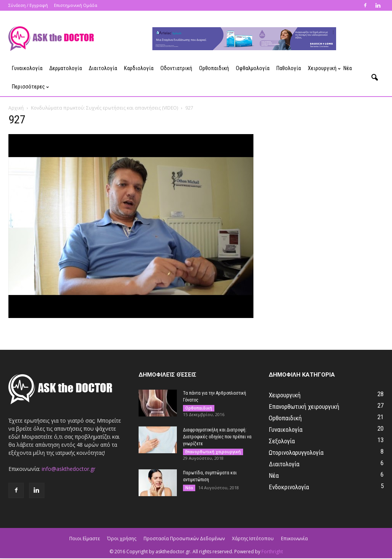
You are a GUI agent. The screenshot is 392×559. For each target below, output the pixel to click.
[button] (374, 78)
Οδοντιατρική (176, 68)
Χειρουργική (324, 68)
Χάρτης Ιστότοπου (253, 539)
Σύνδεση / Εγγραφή (28, 5)
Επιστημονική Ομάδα (76, 5)
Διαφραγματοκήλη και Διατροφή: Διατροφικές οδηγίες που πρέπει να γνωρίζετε (217, 437)
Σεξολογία (282, 441)
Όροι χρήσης (122, 539)
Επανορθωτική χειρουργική (213, 452)
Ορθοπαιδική (214, 68)
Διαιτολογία (103, 68)
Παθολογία (289, 68)
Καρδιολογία (139, 68)
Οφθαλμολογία (253, 68)
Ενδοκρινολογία (289, 487)
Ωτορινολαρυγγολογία (296, 452)
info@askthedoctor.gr (69, 469)
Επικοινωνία (294, 539)
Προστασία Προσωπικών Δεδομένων (184, 539)
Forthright (272, 552)
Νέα (348, 68)
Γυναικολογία (27, 68)
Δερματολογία (66, 68)
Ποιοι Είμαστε (85, 539)
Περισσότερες (30, 87)
